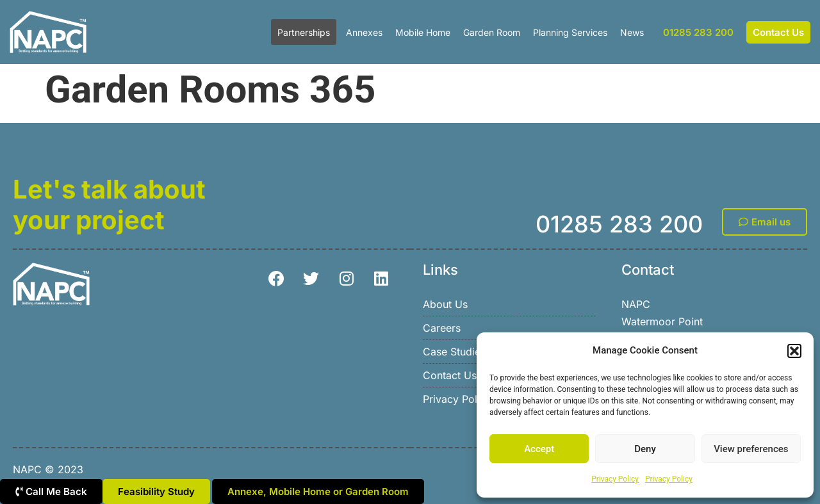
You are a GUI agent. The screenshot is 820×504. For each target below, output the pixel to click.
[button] (794, 351)
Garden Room (492, 32)
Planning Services (570, 32)
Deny (645, 449)
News (632, 32)
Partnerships (304, 32)
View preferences (751, 449)
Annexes (364, 32)
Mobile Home (423, 32)
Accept (539, 449)
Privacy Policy (615, 479)
